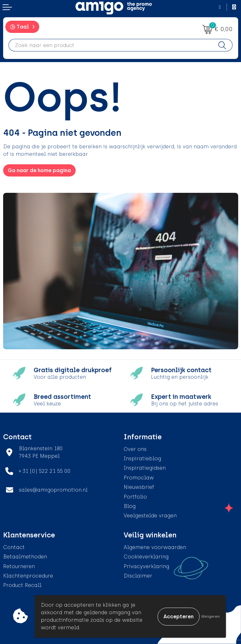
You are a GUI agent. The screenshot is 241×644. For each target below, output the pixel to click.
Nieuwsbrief (139, 487)
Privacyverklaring (146, 566)
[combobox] (110, 45)
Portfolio (135, 497)
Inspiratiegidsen (145, 468)
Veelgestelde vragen (150, 516)
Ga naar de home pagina (39, 170)
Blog (130, 506)
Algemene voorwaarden (155, 547)
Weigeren (210, 616)
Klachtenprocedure (28, 576)
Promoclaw (139, 478)
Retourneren (19, 566)
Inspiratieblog (142, 459)
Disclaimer (138, 576)
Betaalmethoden (25, 557)
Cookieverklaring (146, 557)
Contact (14, 547)
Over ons (135, 449)
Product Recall (22, 585)
